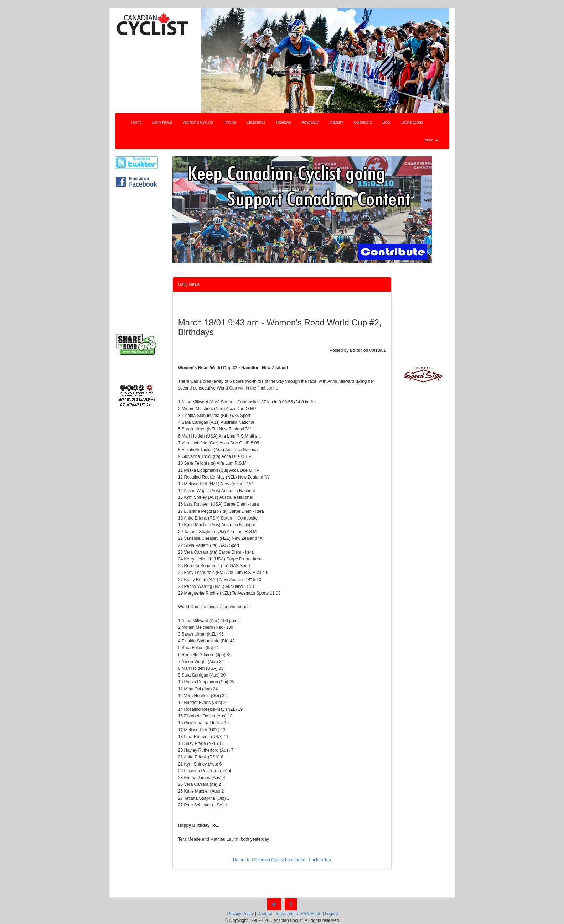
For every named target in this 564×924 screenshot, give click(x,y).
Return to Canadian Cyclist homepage (269, 860)
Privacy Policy (241, 914)
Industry (336, 122)
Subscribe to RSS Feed (298, 914)
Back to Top (320, 860)
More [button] (431, 140)
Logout (332, 914)
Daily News (162, 122)
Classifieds (256, 122)
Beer (386, 122)
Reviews (284, 122)
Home (137, 122)
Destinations (412, 122)
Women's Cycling (198, 122)
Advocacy (310, 122)
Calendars (363, 122)
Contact (265, 914)
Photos (229, 122)
